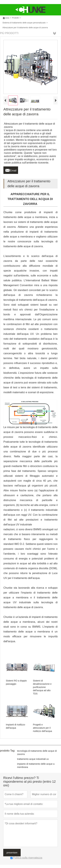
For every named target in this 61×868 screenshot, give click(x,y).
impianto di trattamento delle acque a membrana (36, 765)
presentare (12, 853)
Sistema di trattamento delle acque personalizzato (24, 23)
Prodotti (15, 18)
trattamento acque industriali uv (33, 759)
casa (6, 18)
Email (11, 170)
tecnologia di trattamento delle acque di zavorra (37, 753)
